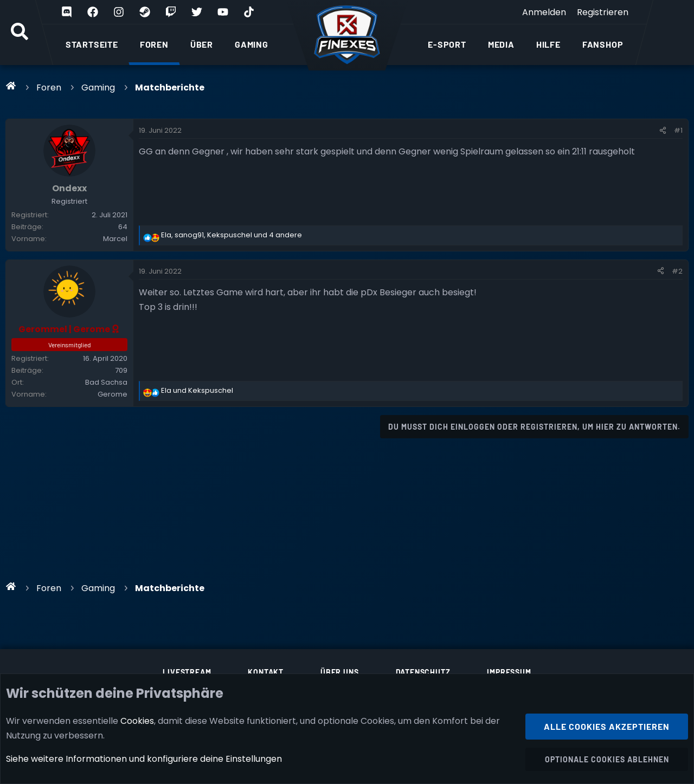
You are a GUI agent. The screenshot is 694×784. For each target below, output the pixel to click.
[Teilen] (663, 131)
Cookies (137, 720)
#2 (677, 271)
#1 (678, 130)
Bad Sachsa (106, 382)
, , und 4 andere (232, 235)
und (197, 390)
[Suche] (20, 33)
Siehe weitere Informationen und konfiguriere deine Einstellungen (144, 759)
